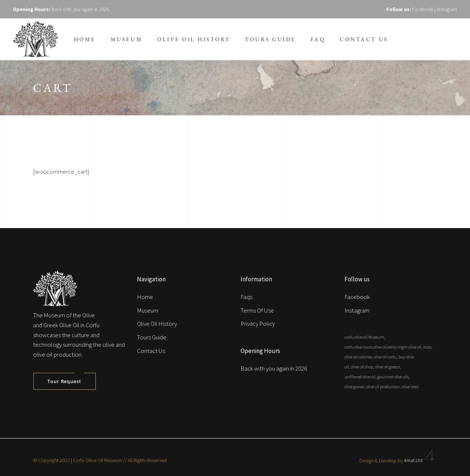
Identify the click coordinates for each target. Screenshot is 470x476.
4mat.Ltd (420, 460)
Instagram (447, 9)
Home (145, 297)
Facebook (423, 9)
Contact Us (151, 351)
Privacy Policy (258, 324)
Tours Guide (152, 337)
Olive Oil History (157, 324)
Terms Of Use (257, 310)
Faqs (246, 297)
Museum (148, 310)
